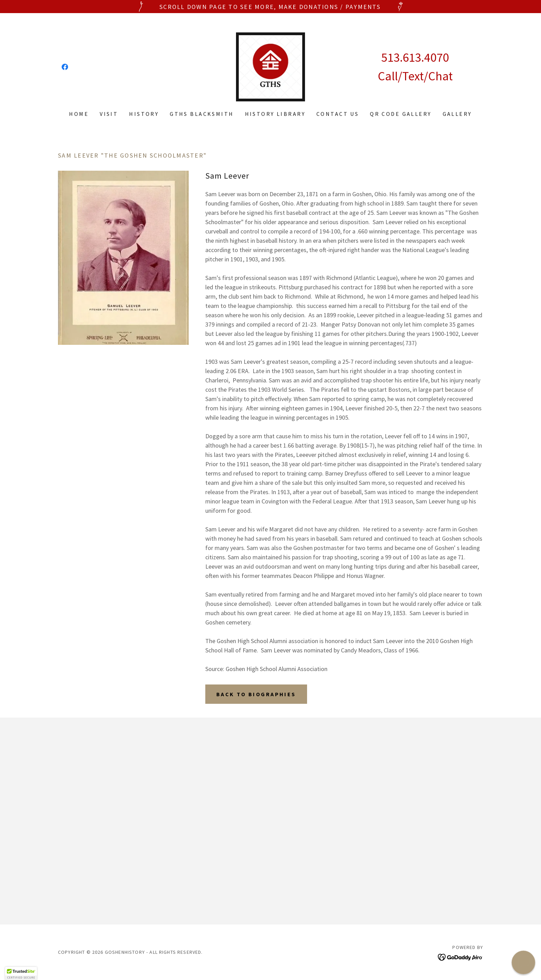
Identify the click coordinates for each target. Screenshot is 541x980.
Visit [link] (109, 114)
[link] (65, 67)
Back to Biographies (256, 694)
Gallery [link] (457, 114)
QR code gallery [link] (401, 114)
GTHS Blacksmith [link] (202, 114)
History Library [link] (275, 114)
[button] (21, 973)
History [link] (144, 114)
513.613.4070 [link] (415, 57)
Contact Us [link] (338, 114)
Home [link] (79, 114)
